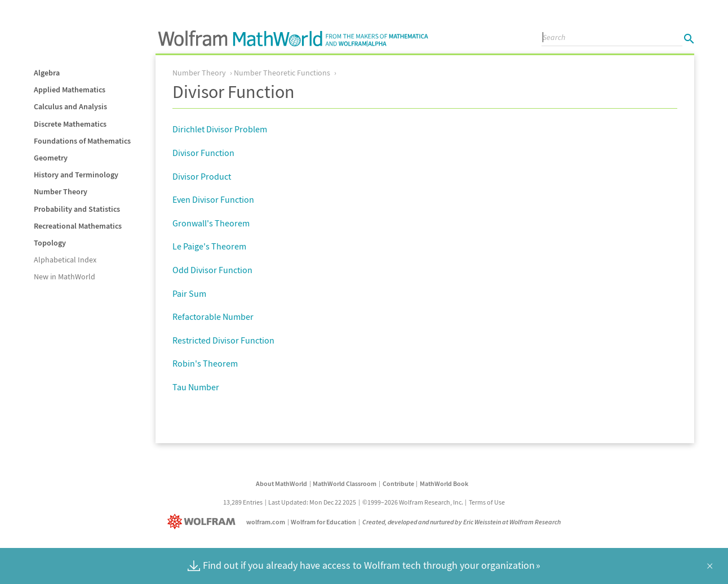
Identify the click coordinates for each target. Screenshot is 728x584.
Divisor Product (202, 176)
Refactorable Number (213, 316)
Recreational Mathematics (78, 226)
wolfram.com (266, 522)
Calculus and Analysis (70, 106)
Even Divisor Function (213, 199)
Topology (50, 243)
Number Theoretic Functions (282, 73)
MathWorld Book (444, 483)
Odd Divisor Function (212, 270)
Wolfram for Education (323, 522)
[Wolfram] (204, 522)
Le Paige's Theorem (209, 246)
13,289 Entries (243, 502)
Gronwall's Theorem (211, 223)
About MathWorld (281, 483)
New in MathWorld (65, 277)
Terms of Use (487, 502)
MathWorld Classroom (345, 483)
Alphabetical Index (65, 260)
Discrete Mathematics (70, 124)
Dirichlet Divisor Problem (220, 129)
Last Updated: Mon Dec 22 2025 (312, 502)
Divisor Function (203, 153)
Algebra (47, 73)
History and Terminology (76, 175)
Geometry (51, 158)
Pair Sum (189, 293)
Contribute (398, 483)
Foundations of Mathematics (82, 141)
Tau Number (196, 387)
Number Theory (61, 191)
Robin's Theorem (205, 363)
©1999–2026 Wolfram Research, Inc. (413, 502)
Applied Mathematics (70, 90)
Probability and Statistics (77, 209)
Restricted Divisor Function (223, 340)
